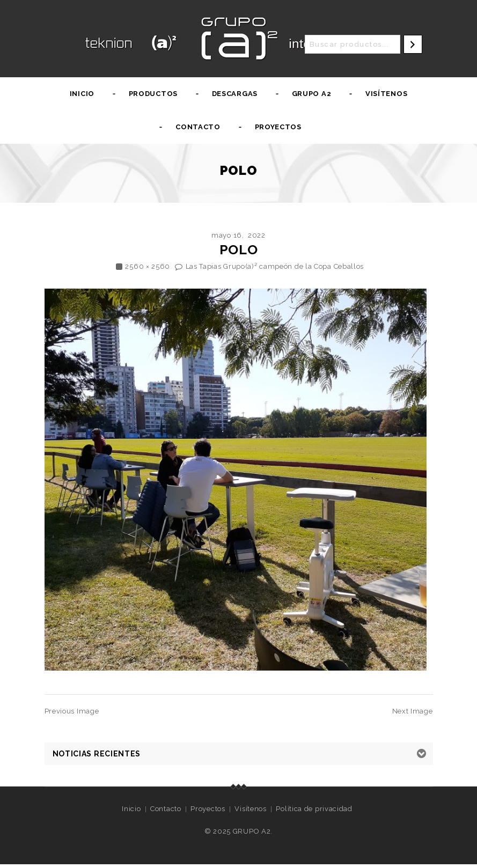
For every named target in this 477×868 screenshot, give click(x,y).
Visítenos (386, 94)
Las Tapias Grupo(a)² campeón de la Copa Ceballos (275, 266)
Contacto (198, 127)
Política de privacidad (314, 809)
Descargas (235, 94)
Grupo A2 (312, 94)
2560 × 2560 (148, 266)
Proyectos (278, 127)
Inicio (82, 94)
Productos (153, 94)
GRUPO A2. (253, 831)
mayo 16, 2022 (238, 235)
